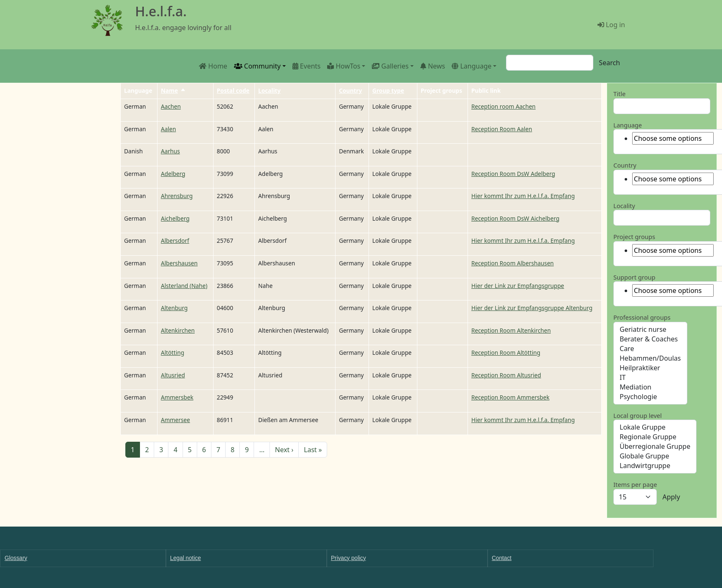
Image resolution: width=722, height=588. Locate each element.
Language (628, 125)
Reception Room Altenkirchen (511, 330)
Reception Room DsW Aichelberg (515, 218)
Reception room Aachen (503, 106)
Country (350, 90)
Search (609, 63)
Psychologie (650, 397)
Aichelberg (175, 218)
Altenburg (174, 308)
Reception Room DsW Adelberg (513, 174)
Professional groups (642, 317)
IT (650, 378)
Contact (502, 558)
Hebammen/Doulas (650, 358)
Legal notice (186, 558)
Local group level (638, 415)
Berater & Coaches (650, 339)
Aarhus (170, 151)
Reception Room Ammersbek (510, 397)
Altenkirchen (178, 330)
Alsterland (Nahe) (184, 286)
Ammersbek (177, 397)
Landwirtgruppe (655, 466)
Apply (671, 497)
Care (650, 349)
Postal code (233, 90)
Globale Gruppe (655, 456)
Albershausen (179, 263)
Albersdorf (175, 241)
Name (173, 90)
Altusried (173, 375)
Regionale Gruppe (655, 437)
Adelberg (173, 174)
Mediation (650, 387)
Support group (634, 277)
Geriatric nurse (650, 330)
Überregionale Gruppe (655, 447)
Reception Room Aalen (502, 129)
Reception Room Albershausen (512, 263)
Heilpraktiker (650, 368)
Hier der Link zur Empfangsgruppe (518, 286)
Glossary (16, 558)
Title (619, 94)
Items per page (635, 484)
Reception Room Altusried (506, 375)
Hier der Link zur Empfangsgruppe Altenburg (532, 308)
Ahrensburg (177, 196)
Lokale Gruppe (655, 427)
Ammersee (175, 420)
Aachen (171, 106)
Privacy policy (348, 558)
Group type (388, 90)
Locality (269, 90)
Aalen (168, 129)
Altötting (173, 353)
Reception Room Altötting (506, 353)
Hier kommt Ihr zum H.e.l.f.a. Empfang (523, 196)
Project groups (634, 237)
